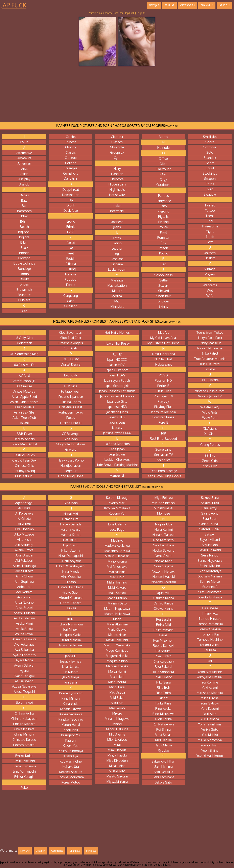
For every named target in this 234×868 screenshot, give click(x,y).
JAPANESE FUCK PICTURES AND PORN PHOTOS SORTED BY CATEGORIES (117, 126)
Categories (188, 5)
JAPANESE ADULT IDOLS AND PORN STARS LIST (117, 487)
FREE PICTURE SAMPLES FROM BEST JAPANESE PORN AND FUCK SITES (117, 321)
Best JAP (170, 5)
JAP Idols (225, 5)
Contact (158, 865)
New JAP (154, 5)
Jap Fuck (14, 5)
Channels (207, 5)
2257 (167, 865)
